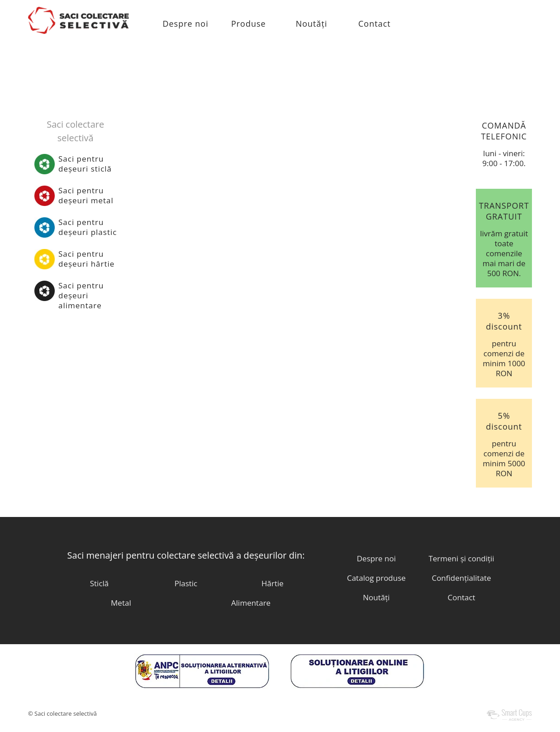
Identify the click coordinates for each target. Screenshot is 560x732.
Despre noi (185, 24)
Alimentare (251, 603)
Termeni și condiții (461, 558)
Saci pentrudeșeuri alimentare (81, 295)
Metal (121, 603)
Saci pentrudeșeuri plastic (88, 227)
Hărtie (273, 583)
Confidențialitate (461, 578)
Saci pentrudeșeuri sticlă (85, 164)
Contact (375, 24)
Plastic (186, 583)
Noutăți (312, 24)
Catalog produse (376, 578)
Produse (249, 24)
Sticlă (100, 583)
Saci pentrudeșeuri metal (86, 195)
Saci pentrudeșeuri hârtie (86, 259)
